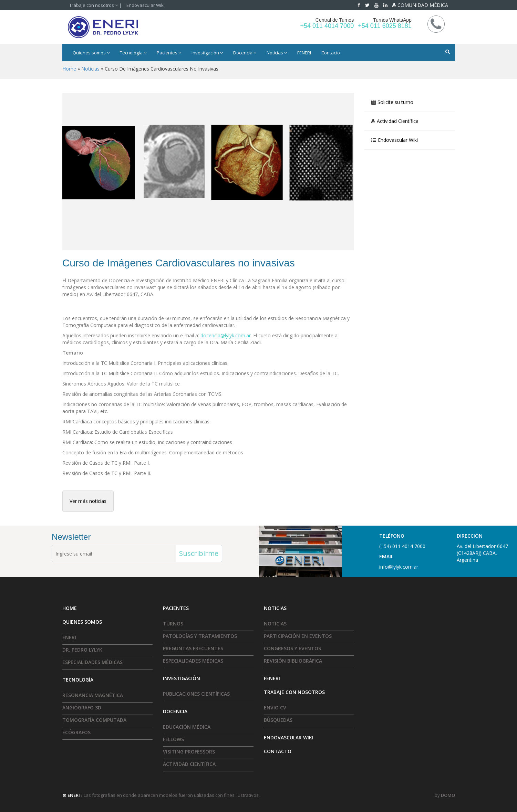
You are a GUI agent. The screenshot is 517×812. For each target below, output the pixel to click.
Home (69, 69)
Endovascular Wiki (146, 5)
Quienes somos (91, 53)
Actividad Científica (398, 121)
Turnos (173, 624)
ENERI (69, 637)
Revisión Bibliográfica (293, 661)
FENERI (304, 53)
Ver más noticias (88, 501)
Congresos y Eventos (292, 648)
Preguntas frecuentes (193, 648)
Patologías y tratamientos (200, 636)
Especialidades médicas (92, 662)
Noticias (277, 53)
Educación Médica (187, 727)
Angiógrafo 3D (82, 708)
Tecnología (133, 53)
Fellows (173, 739)
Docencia (245, 53)
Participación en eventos (298, 636)
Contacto (331, 53)
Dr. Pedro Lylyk (82, 650)
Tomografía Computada (94, 720)
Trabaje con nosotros (94, 5)
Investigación (207, 53)
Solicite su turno (395, 102)
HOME (70, 608)
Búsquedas (278, 720)
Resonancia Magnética (93, 695)
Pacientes (169, 53)
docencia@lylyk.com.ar (226, 335)
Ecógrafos (76, 732)
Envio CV (275, 708)
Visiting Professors (189, 752)
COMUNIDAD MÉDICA (420, 5)
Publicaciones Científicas (196, 694)
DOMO (448, 795)
